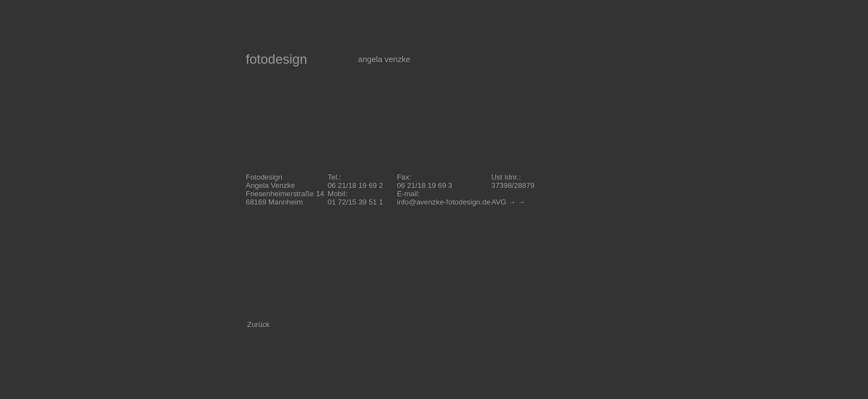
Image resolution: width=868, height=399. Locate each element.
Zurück (259, 324)
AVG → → (508, 202)
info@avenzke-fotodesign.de (444, 202)
